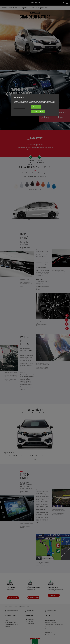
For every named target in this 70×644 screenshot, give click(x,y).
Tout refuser (36, 107)
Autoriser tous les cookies (38, 111)
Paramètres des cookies (19, 107)
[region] (35, 105)
